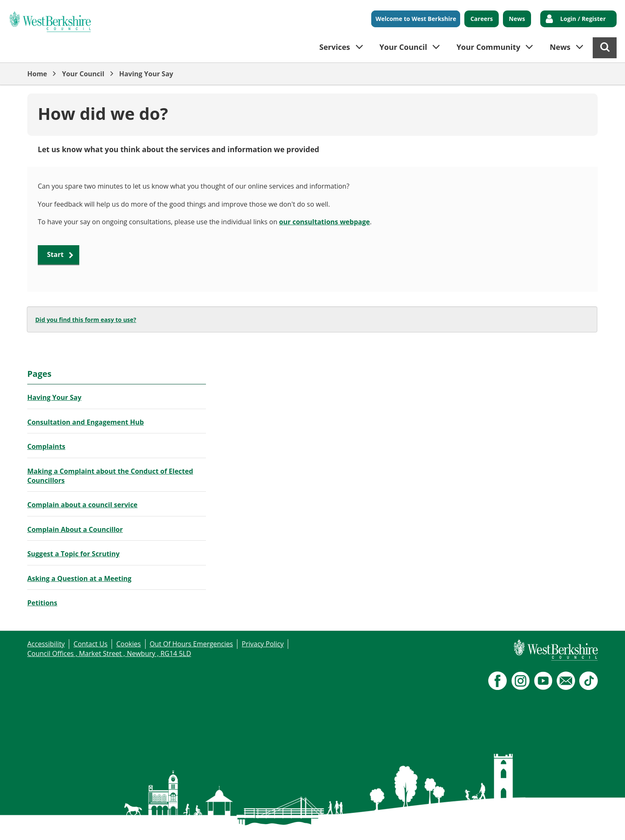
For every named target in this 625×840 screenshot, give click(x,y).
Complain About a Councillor (75, 529)
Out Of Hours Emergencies (191, 644)
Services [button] (335, 47)
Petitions (42, 603)
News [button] (560, 47)
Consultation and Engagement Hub (86, 422)
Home (37, 74)
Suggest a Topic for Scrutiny (73, 554)
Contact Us (90, 644)
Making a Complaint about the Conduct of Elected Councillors (110, 476)
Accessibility (46, 644)
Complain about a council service (82, 505)
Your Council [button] (404, 47)
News (517, 19)
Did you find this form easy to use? (86, 320)
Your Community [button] (488, 47)
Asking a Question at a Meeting (79, 578)
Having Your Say (146, 74)
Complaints (46, 446)
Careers (482, 19)
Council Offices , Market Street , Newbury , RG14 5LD (109, 653)
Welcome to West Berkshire (416, 19)
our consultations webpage (324, 222)
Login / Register (583, 19)
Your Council (83, 74)
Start (55, 254)
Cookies (128, 644)
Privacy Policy (263, 644)
